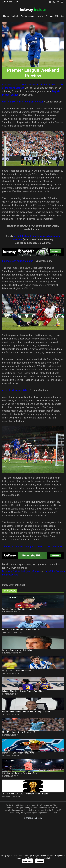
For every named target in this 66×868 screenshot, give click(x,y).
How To (40, 16)
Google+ (37, 571)
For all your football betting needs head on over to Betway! (33, 546)
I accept (40, 861)
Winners (49, 16)
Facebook (7, 571)
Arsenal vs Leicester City (15, 390)
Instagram (26, 571)
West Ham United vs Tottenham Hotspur (23, 102)
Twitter (17, 571)
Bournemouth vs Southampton (18, 261)
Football (15, 16)
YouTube (50, 571)
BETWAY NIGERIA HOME (11, 2)
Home (6, 16)
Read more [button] (28, 861)
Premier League (27, 16)
